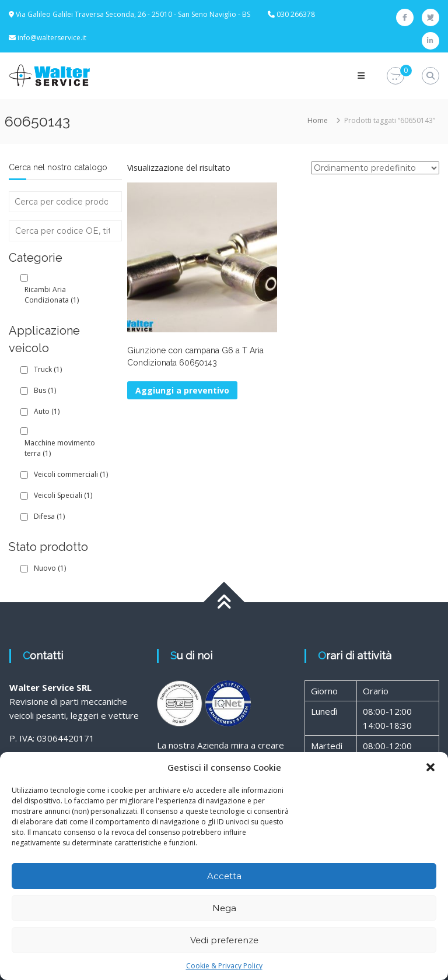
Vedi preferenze (224, 940)
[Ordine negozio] (375, 168)
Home (318, 120)
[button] (430, 767)
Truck (48, 369)
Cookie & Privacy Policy (224, 966)
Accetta (224, 876)
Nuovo (50, 568)
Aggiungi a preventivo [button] (182, 390)
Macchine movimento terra (60, 448)
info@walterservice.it (52, 38)
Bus (45, 390)
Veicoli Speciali (63, 495)
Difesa (49, 516)
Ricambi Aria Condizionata (52, 295)
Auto (47, 411)
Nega (224, 908)
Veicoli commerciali (71, 474)
